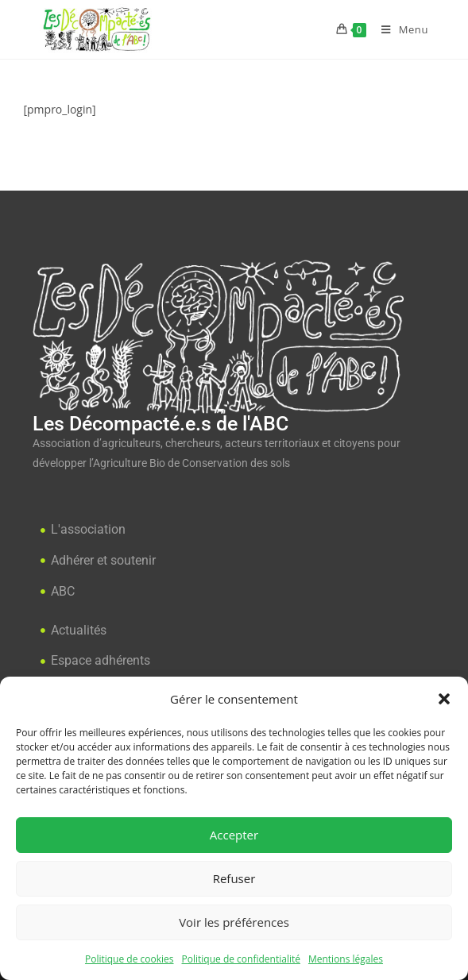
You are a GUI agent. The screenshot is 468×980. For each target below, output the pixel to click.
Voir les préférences (234, 922)
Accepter (234, 835)
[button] (444, 699)
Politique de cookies (130, 959)
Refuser (234, 878)
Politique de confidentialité (241, 959)
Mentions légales (346, 959)
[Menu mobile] (399, 29)
